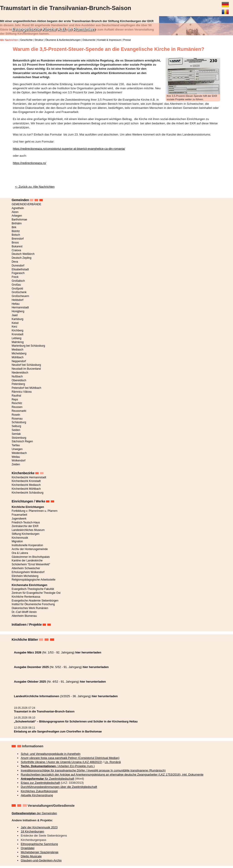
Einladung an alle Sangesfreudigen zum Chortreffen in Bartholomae (58, 732)
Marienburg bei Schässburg (28, 346)
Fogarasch (18, 273)
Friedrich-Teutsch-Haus (26, 522)
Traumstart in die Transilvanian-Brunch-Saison (44, 712)
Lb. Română (113, 762)
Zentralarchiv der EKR (25, 526)
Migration (17, 541)
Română (225, 10)
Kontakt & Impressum (109, 40)
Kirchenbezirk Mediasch (26, 485)
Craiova (16, 250)
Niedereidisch (20, 373)
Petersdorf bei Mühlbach (26, 388)
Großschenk (19, 292)
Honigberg (18, 311)
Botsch (16, 235)
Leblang (16, 338)
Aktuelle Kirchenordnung (37, 795)
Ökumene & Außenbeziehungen (63, 40)
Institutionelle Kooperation (27, 545)
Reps (15, 399)
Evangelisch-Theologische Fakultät (33, 589)
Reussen (17, 407)
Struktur (39, 40)
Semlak (16, 434)
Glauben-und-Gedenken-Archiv (41, 860)
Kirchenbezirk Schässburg (27, 493)
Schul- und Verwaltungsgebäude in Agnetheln (51, 754)
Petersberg (18, 384)
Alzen (15, 212)
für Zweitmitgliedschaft (47, 779)
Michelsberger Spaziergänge (39, 852)
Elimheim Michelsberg (25, 576)
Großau (16, 285)
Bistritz (16, 231)
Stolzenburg (19, 438)
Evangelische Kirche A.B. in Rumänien (53, 29)
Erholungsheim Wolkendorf (28, 572)
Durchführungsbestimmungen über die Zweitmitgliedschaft (59, 787)
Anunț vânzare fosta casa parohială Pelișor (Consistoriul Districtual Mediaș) (70, 758)
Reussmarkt (19, 411)
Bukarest (17, 246)
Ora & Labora (20, 553)
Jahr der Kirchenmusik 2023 (39, 827)
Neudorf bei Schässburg (26, 365)
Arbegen (17, 216)
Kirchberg (17, 330)
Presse (127, 40)
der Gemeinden (34, 813)
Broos (15, 243)
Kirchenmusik (20, 538)
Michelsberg (19, 353)
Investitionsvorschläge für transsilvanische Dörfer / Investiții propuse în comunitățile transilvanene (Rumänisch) (93, 770)
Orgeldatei (28, 848)
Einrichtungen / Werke (28, 501)
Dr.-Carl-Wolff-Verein (24, 612)
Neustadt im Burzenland (26, 369)
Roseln (16, 415)
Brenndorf (18, 239)
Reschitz (17, 403)
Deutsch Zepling (22, 258)
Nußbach (17, 376)
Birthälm (17, 223)
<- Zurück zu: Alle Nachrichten (35, 187)
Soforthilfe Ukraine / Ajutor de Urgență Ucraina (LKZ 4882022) (61, 762)
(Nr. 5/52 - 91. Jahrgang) (61, 667)
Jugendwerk (19, 519)
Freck (15, 277)
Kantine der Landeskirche (27, 561)
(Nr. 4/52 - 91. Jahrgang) (60, 682)
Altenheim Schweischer (26, 568)
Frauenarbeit (19, 515)
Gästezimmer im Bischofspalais (31, 557)
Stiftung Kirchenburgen (25, 534)
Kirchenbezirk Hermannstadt (29, 477)
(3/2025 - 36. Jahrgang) (66, 696)
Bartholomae (19, 220)
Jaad (15, 315)
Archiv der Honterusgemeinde (30, 549)
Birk (14, 227)
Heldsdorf (17, 300)
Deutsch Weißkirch (23, 254)
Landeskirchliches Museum (28, 530)
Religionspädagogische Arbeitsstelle (33, 580)
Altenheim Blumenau (24, 616)
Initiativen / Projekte (27, 625)
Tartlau (16, 445)
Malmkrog (18, 342)
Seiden (16, 430)
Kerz (14, 327)
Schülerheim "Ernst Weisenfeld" (31, 564)
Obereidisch (19, 380)
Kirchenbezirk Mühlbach (26, 489)
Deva (15, 262)
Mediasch (17, 350)
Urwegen (17, 449)
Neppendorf (19, 361)
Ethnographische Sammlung (39, 844)
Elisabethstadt (20, 269)
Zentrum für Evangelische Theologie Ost (36, 593)
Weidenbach (19, 453)
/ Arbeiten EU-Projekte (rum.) (58, 766)
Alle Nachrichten (9, 40)
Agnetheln (18, 208)
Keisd (15, 323)
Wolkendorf (18, 461)
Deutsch (225, 3)
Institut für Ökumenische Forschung (33, 604)
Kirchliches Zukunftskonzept (39, 791)
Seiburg (16, 426)
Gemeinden (20, 200)
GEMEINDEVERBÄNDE (26, 204)
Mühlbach (18, 357)
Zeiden (16, 464)
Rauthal (16, 396)
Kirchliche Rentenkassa (26, 597)
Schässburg (19, 422)
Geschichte (26, 40)
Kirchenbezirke (23, 473)
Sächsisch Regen (22, 441)
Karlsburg (17, 319)
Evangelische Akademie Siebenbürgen (35, 601)
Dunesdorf (18, 266)
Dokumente (89, 40)
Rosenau (17, 419)
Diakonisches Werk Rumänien (30, 608)
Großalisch (18, 281)
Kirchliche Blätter (25, 640)
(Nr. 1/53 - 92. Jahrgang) (58, 652)
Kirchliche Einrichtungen (28, 507)
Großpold (17, 289)
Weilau (16, 457)
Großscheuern (20, 296)
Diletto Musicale (31, 856)
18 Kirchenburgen (32, 831)
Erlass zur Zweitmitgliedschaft (40, 783)
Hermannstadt (20, 307)
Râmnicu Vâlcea (22, 392)
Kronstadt (17, 334)
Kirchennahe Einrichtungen (29, 585)
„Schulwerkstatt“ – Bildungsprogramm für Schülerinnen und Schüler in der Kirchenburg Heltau (76, 722)
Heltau (16, 304)
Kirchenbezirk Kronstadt (26, 481)
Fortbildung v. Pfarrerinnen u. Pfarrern (34, 511)
